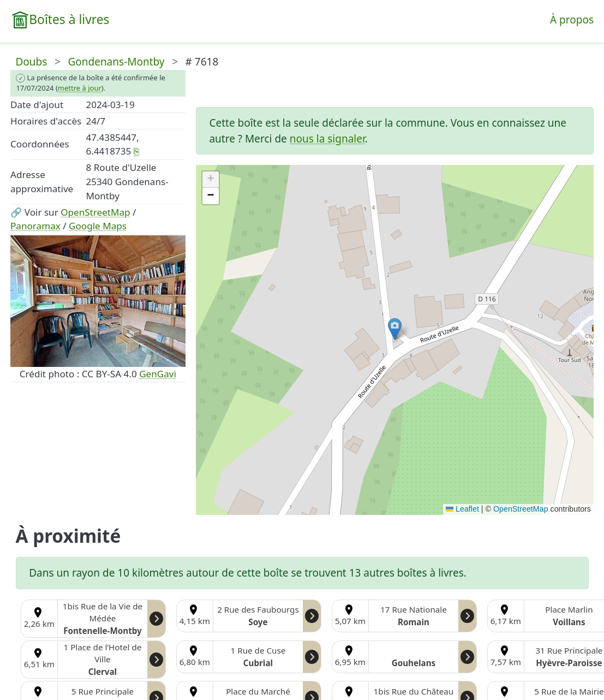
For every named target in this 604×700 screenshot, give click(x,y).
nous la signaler (327, 139)
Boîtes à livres (69, 19)
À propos (572, 20)
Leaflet (462, 509)
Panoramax (35, 226)
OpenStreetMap (95, 212)
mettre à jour (80, 88)
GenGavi (158, 374)
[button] (395, 329)
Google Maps (98, 226)
